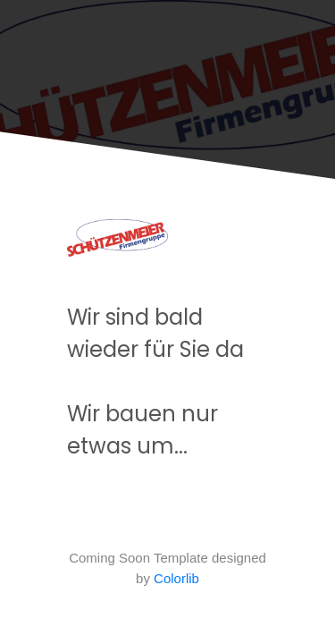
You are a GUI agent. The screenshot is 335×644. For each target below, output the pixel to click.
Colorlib (176, 578)
